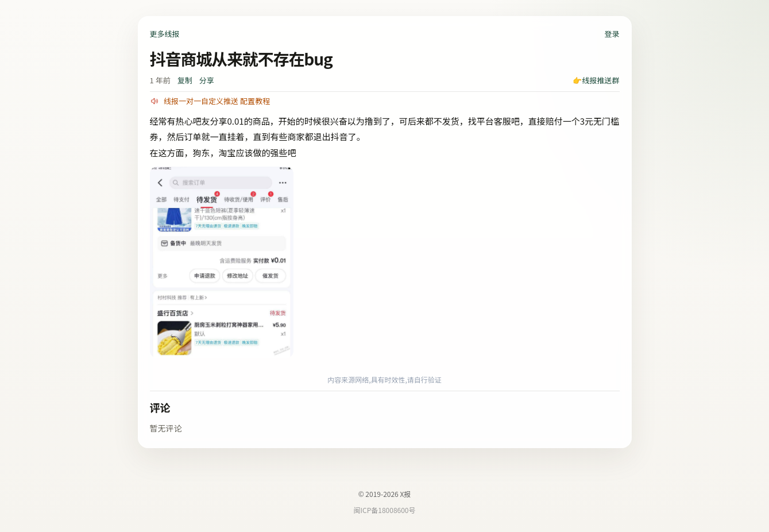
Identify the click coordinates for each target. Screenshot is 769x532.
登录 (612, 34)
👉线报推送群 (596, 80)
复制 (185, 80)
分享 (207, 80)
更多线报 (165, 34)
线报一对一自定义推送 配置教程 (217, 101)
